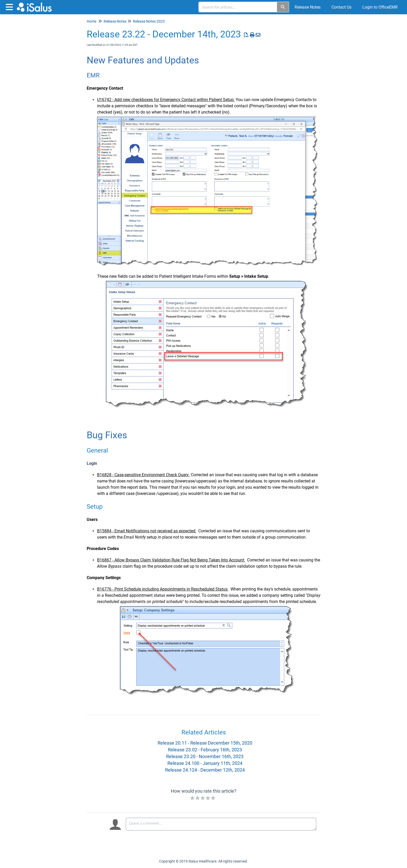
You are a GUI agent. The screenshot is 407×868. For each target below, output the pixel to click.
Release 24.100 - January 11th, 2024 (205, 763)
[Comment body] (221, 824)
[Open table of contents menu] (10, 6)
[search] (238, 7)
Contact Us (341, 7)
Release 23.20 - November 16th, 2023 (205, 756)
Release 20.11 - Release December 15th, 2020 (205, 743)
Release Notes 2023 (149, 21)
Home (91, 21)
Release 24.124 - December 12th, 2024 (205, 770)
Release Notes (308, 7)
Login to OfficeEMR (380, 7)
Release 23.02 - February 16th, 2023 (205, 750)
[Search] (283, 7)
